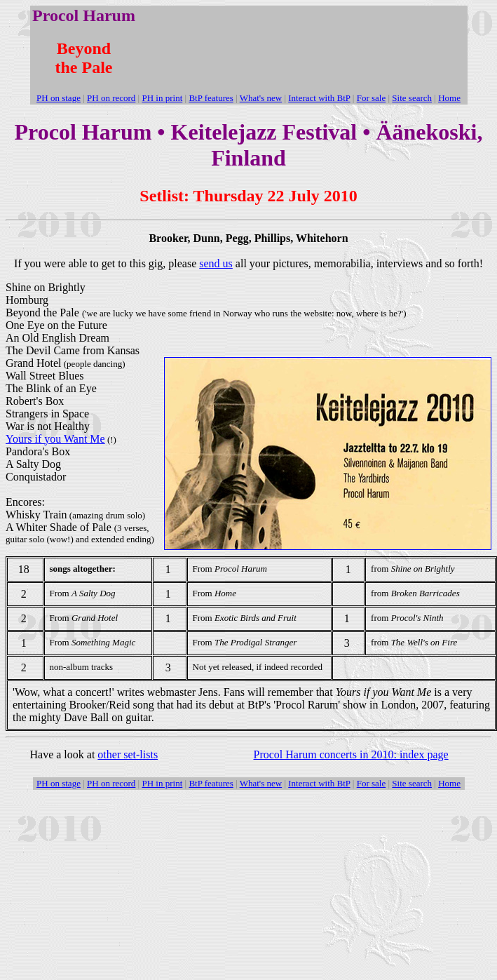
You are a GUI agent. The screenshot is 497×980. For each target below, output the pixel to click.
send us (216, 263)
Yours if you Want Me (55, 439)
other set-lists (128, 754)
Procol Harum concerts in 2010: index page (351, 754)
